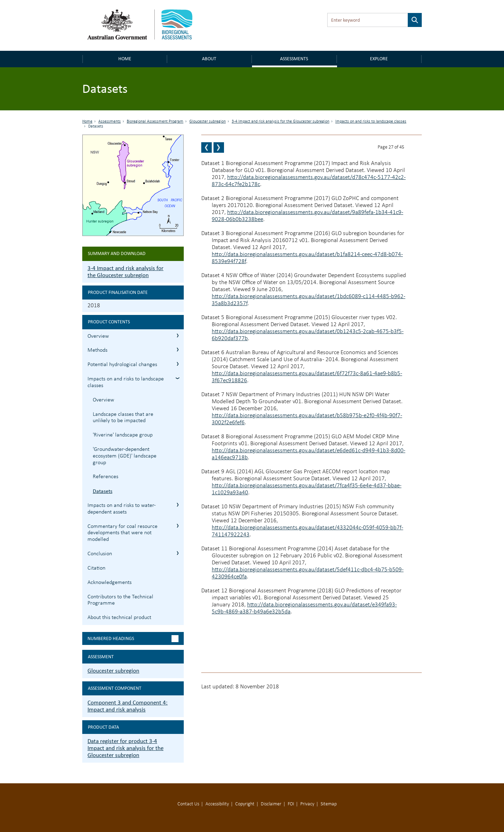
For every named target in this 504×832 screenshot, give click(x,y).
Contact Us (188, 804)
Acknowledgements (110, 583)
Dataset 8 (213, 437)
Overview (98, 336)
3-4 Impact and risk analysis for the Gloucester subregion (281, 122)
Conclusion (100, 554)
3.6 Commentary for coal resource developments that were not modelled (178, 526)
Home (125, 59)
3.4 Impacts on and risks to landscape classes (178, 378)
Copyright (245, 804)
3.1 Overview (178, 335)
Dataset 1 (213, 163)
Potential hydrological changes (122, 365)
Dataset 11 (214, 549)
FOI (291, 804)
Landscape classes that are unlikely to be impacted (123, 418)
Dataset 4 (213, 276)
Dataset (211, 472)
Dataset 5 (213, 318)
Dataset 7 (213, 395)
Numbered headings (111, 638)
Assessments (294, 59)
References (106, 477)
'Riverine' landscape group (123, 435)
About (209, 59)
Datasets (103, 491)
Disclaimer (271, 804)
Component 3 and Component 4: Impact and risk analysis (128, 706)
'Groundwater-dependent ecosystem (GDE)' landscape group (125, 456)
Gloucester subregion (208, 122)
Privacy (307, 804)
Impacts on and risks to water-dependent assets (122, 509)
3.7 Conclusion (178, 553)
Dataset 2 (213, 198)
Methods (97, 350)
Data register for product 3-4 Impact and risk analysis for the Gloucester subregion (125, 748)
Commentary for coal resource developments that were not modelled (122, 533)
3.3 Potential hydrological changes (178, 364)
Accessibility (217, 804)
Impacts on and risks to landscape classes (371, 122)
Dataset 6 (213, 353)
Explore (379, 59)
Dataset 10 (214, 507)
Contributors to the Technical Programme (120, 600)
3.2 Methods (178, 349)
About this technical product (119, 618)
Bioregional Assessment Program (155, 122)
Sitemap (329, 804)
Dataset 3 (213, 233)
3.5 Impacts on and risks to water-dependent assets (178, 505)
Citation (96, 568)
